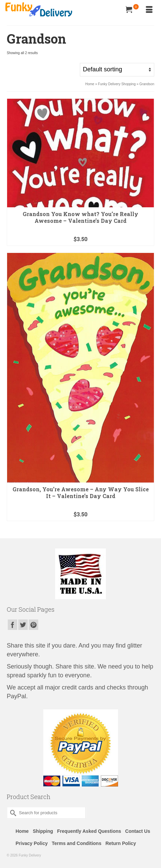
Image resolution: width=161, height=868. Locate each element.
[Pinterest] (33, 625)
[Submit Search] (12, 813)
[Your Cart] (132, 10)
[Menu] (149, 10)
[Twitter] (23, 625)
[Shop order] (117, 70)
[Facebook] (13, 625)
